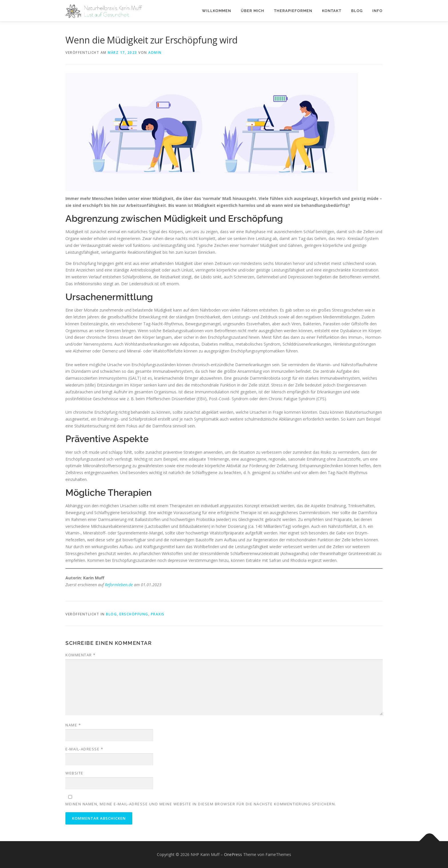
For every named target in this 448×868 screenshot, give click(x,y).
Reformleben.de (119, 585)
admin (155, 52)
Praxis (158, 614)
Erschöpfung (134, 614)
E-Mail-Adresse (84, 749)
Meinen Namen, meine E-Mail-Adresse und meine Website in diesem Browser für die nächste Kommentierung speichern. (201, 804)
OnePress (233, 854)
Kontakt (332, 11)
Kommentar (81, 655)
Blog (357, 11)
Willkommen (217, 11)
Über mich (253, 11)
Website (74, 773)
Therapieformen (293, 11)
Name (73, 725)
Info (377, 11)
